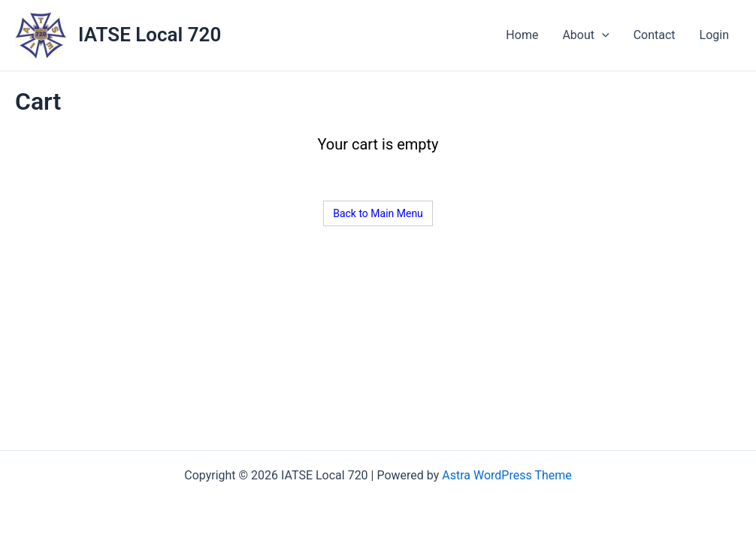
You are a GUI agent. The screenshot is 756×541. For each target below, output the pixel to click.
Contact (655, 35)
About (585, 35)
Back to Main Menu (378, 213)
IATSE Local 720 (150, 35)
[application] (602, 35)
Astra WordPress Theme (507, 475)
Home (522, 35)
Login (714, 35)
